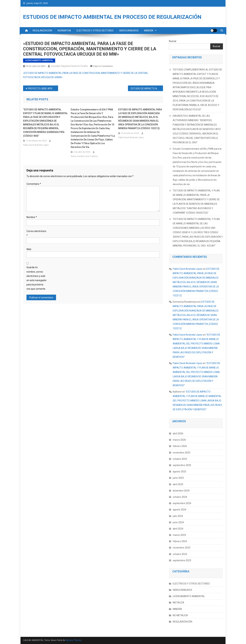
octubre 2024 (180, 497)
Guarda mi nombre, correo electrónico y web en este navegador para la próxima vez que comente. (37, 278)
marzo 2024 (179, 535)
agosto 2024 (179, 510)
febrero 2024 (180, 541)
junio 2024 (178, 522)
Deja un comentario (103, 66)
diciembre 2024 (181, 491)
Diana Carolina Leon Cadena (84, 156)
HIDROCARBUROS (129, 31)
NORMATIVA (64, 31)
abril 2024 (178, 529)
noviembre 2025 (182, 453)
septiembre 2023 (182, 560)
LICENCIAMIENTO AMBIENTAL (39, 60)
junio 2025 (178, 478)
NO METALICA (180, 615)
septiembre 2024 (182, 503)
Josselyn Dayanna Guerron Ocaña (69, 66)
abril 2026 (178, 433)
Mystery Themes (74, 640)
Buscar (173, 41)
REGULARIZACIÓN (42, 31)
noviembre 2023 (182, 548)
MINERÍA (149, 31)
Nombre (32, 217)
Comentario (34, 184)
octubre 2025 (180, 459)
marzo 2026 (179, 440)
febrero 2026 (180, 446)
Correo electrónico (36, 233)
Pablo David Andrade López (36, 145)
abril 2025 (178, 484)
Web (29, 249)
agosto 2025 (179, 472)
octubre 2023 (180, 554)
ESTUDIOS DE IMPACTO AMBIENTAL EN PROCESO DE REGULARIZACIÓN (112, 17)
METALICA (178, 603)
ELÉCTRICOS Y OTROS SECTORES (95, 31)
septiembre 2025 (182, 465)
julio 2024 (178, 516)
